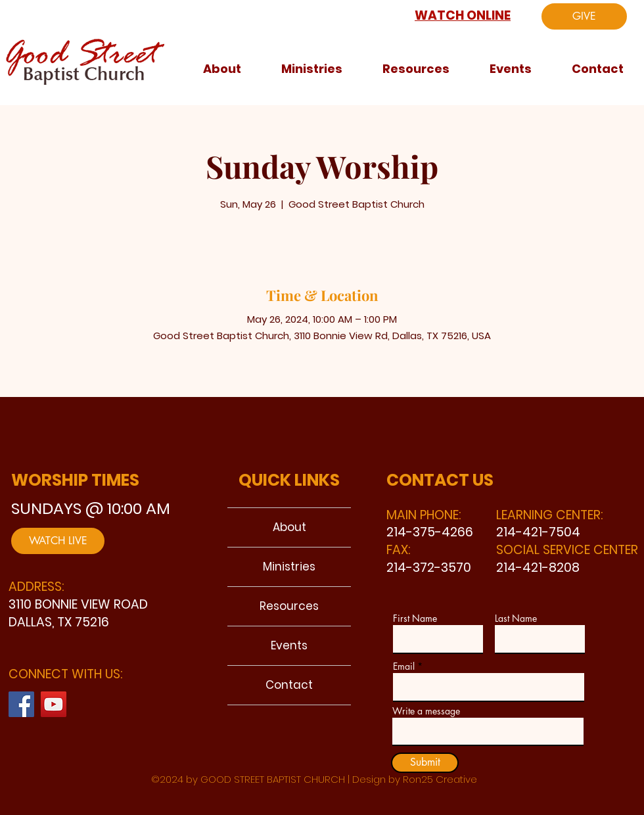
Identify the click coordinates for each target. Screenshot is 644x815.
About (289, 527)
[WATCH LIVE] (58, 541)
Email (404, 666)
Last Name (516, 618)
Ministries (289, 567)
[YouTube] (54, 704)
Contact (289, 685)
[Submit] (425, 763)
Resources (289, 606)
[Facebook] (21, 704)
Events (289, 645)
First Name (415, 618)
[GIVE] (584, 16)
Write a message (426, 711)
